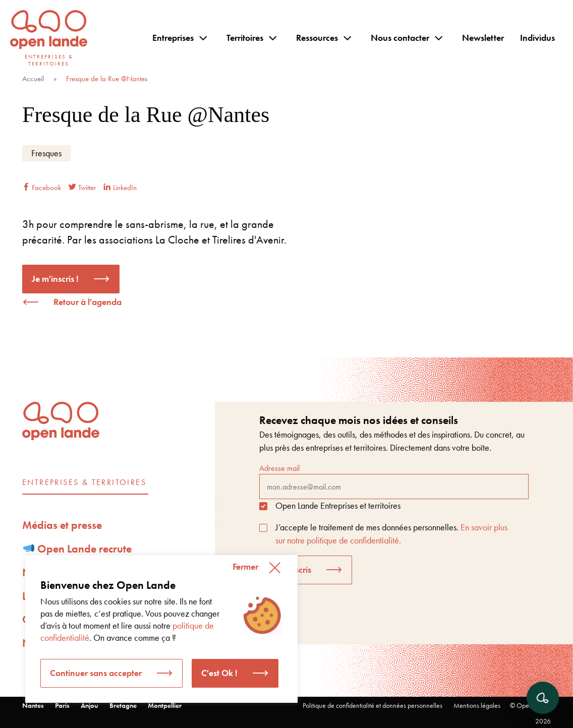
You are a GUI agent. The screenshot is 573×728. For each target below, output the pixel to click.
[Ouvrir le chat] (543, 698)
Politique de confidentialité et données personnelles (373, 705)
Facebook (42, 188)
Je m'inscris (290, 569)
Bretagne (123, 705)
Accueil (33, 79)
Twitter (82, 188)
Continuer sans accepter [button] (96, 673)
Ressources (317, 38)
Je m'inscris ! (55, 279)
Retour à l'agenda (88, 302)
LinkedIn (120, 188)
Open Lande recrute (78, 549)
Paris (62, 705)
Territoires (245, 38)
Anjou (90, 705)
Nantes (33, 705)
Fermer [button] (245, 566)
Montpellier (165, 705)
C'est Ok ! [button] (219, 673)
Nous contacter (400, 38)
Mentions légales (477, 705)
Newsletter (483, 38)
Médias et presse (62, 525)
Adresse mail (394, 481)
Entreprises (173, 38)
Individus (537, 38)
